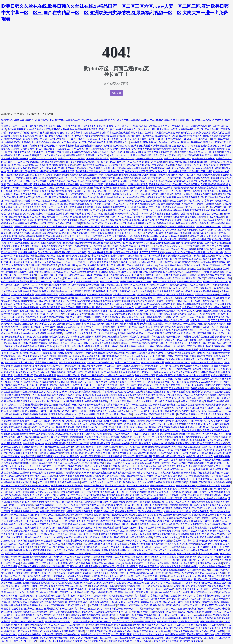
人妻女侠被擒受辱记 (166, 207)
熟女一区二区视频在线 (81, 317)
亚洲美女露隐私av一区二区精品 (169, 456)
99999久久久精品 (114, 240)
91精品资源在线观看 (161, 479)
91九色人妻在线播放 (43, 178)
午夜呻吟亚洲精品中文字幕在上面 (26, 605)
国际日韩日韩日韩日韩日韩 (81, 291)
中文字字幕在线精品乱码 (199, 142)
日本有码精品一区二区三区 (149, 159)
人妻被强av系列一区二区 (191, 129)
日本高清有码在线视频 (199, 570)
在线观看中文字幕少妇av (138, 165)
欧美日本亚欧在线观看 (72, 589)
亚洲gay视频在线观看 (94, 353)
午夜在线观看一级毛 (211, 191)
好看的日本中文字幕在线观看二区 (52, 259)
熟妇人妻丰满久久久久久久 (23, 453)
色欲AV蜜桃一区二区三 (67, 272)
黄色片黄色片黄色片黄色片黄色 (106, 152)
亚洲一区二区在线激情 (54, 139)
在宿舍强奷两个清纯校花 (189, 282)
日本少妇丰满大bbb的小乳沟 (214, 453)
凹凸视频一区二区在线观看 (47, 424)
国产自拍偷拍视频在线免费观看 (129, 188)
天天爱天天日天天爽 (45, 492)
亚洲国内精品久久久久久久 (56, 337)
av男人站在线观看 (205, 168)
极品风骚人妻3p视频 (121, 469)
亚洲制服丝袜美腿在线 (92, 376)
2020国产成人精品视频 (53, 194)
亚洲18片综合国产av (78, 469)
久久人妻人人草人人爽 (164, 440)
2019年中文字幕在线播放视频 (46, 152)
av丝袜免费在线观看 (11, 139)
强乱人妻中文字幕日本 (94, 168)
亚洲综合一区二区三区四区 (192, 149)
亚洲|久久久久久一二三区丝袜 (130, 233)
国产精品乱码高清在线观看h (155, 259)
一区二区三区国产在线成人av (24, 518)
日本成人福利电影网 (219, 236)
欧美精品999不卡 (182, 508)
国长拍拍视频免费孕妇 (83, 421)
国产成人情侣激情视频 (152, 605)
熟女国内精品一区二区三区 (39, 411)
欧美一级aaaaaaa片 (133, 609)
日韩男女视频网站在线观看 (115, 220)
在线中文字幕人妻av (31, 563)
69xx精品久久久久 (134, 337)
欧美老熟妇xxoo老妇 (154, 618)
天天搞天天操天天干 (76, 473)
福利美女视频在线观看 (205, 194)
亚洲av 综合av (118, 256)
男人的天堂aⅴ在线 (212, 534)
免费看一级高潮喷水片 (208, 204)
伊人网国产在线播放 (48, 252)
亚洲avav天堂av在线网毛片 (49, 366)
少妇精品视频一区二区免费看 (209, 625)
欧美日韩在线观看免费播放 (216, 136)
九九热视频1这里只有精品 (216, 418)
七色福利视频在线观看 (72, 401)
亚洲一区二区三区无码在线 (71, 159)
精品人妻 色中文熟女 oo (69, 142)
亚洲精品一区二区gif (65, 282)
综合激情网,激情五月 (165, 311)
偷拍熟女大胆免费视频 (211, 311)
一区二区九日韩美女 (72, 424)
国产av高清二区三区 (208, 327)
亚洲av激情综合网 (146, 554)
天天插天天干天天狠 (41, 262)
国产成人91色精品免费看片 (63, 220)
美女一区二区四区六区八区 (51, 155)
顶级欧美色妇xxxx (85, 427)
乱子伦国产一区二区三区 (162, 486)
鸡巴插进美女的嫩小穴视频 (23, 146)
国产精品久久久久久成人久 (92, 126)
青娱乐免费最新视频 (79, 204)
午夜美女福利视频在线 (106, 447)
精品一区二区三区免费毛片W (192, 395)
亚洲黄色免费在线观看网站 (62, 414)
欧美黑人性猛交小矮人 (151, 424)
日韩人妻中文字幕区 (147, 473)
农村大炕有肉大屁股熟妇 (48, 401)
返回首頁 (117, 93)
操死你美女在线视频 (189, 191)
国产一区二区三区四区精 (137, 330)
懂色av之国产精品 (221, 333)
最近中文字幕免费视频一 (217, 155)
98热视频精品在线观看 (20, 495)
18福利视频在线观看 (108, 175)
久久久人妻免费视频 (112, 456)
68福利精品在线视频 (211, 615)
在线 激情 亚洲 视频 (122, 379)
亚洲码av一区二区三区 (99, 139)
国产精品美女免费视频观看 (65, 398)
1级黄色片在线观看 (14, 175)
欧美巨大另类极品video (199, 139)
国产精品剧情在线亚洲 (138, 560)
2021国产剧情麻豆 (203, 181)
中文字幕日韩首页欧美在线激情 (93, 249)
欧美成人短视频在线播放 (63, 249)
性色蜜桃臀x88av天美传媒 (17, 142)
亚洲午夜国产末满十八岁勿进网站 (109, 369)
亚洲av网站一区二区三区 (37, 418)
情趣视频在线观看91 (178, 201)
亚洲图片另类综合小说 (190, 434)
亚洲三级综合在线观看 (23, 259)
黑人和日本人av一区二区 (154, 625)
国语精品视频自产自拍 (75, 324)
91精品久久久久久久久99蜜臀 (119, 376)
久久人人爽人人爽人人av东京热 (148, 635)
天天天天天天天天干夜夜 (152, 252)
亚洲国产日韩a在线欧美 (82, 259)
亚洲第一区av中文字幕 (25, 155)
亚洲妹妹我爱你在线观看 (158, 346)
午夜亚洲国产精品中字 (162, 262)
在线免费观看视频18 (18, 129)
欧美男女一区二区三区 (45, 197)
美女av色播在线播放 (175, 230)
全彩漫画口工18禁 (34, 592)
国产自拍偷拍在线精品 (190, 460)
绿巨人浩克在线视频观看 (206, 291)
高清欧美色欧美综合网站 (177, 363)
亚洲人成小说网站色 (161, 353)
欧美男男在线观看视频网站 (75, 308)
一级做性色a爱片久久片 (63, 418)
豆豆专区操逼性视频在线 (203, 586)
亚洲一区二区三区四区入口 (214, 440)
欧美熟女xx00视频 (120, 443)
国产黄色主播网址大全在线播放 (64, 379)
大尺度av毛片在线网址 (218, 246)
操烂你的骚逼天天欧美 (88, 346)
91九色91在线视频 (145, 311)
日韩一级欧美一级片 (139, 479)
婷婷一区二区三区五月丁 (215, 282)
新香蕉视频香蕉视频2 (124, 298)
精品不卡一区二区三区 (49, 625)
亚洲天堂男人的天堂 (22, 197)
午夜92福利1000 (214, 217)
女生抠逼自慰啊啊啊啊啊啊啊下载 (55, 356)
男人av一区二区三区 (28, 385)
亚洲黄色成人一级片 (15, 181)
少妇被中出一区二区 (153, 275)
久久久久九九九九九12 (121, 155)
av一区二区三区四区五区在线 (142, 505)
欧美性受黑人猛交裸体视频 (212, 262)
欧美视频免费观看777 (126, 511)
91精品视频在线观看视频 (57, 214)
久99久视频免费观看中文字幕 (162, 152)
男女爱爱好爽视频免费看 (53, 372)
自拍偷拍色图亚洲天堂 (189, 152)
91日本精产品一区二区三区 (136, 599)
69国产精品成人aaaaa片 (101, 308)
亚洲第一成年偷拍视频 (39, 249)
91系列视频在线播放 (67, 197)
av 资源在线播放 (152, 304)
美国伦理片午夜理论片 (37, 181)
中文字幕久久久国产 (76, 230)
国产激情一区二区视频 (155, 476)
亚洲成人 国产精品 (180, 320)
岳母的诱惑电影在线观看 (109, 599)
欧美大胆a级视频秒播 (118, 537)
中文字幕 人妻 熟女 (45, 346)
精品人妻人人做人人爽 (27, 230)
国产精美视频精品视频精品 (131, 201)
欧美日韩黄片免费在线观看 (198, 473)
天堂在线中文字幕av (178, 172)
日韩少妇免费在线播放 (170, 265)
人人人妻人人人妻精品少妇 (167, 155)
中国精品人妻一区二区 (211, 214)
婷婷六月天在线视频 (90, 550)
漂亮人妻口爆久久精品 (213, 133)
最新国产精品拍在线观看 (26, 191)
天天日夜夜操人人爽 (36, 204)
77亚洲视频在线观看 (115, 388)
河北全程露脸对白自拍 (111, 285)
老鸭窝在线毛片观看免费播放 (106, 301)
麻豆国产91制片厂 (37, 172)
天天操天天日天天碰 (11, 240)
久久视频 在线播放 (165, 220)
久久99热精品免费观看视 (196, 550)
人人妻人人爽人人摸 (118, 411)
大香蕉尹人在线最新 (118, 479)
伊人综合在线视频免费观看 (34, 210)
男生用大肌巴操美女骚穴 (191, 401)
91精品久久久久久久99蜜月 (141, 531)
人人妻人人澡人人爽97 (55, 392)
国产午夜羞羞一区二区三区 (60, 359)
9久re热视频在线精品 (50, 631)
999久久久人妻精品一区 (73, 625)
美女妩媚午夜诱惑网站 (197, 236)
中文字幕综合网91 (87, 178)
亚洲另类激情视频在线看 (191, 269)
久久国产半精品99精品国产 (100, 363)
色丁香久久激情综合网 (193, 265)
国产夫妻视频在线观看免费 (171, 427)
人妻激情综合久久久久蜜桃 (200, 230)
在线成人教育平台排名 (128, 340)
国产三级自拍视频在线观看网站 (141, 615)
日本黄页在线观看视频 (18, 243)
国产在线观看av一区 (66, 405)
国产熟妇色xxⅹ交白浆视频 (92, 197)
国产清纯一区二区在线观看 (79, 350)
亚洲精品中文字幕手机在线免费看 (140, 240)
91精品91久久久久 (58, 615)
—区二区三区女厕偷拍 (192, 385)
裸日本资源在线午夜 (217, 298)
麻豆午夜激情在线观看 (97, 159)
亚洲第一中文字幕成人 (177, 450)
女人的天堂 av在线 (161, 631)
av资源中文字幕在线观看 (133, 181)
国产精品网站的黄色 (215, 243)
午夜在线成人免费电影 (209, 165)
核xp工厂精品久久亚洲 (114, 165)
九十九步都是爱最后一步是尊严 (182, 343)
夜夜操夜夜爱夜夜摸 (160, 330)
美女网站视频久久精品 (120, 631)
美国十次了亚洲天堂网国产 (105, 408)
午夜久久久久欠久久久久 (128, 363)
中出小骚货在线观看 (170, 385)
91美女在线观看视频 (100, 469)
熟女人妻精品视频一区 (183, 168)
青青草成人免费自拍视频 (42, 434)
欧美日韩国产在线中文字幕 (61, 172)
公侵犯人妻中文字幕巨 (153, 343)
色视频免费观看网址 (80, 233)
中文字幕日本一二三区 (91, 184)
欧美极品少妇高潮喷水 (43, 431)
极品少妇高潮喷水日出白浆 (150, 230)
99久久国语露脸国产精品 (14, 282)
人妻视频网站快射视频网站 (49, 333)
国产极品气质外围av (47, 146)
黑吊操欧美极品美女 (54, 473)
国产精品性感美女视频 (182, 259)
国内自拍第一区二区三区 (174, 502)
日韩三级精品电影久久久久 (177, 272)
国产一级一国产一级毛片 (90, 382)
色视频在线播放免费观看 (138, 146)
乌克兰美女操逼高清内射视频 (142, 369)
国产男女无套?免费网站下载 (167, 398)
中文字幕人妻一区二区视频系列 (197, 359)
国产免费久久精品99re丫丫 (178, 421)
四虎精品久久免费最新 (91, 320)
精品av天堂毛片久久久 (75, 278)
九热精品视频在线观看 (46, 295)
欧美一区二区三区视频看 (199, 333)
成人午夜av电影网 (110, 227)
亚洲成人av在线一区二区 (43, 573)
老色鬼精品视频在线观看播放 (172, 570)
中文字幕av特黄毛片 (80, 301)
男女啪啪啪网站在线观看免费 (147, 272)
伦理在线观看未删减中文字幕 (203, 476)
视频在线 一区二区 (84, 592)
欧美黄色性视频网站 (97, 217)
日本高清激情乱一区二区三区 (87, 210)
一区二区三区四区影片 (74, 288)
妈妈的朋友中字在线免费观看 (161, 197)
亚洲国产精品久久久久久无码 (101, 288)
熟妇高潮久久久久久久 (115, 382)
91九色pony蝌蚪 (192, 469)
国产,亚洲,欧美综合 (47, 482)
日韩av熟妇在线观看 (22, 236)
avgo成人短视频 (33, 337)
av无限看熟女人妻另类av (192, 573)
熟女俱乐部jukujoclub (198, 162)
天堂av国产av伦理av (79, 579)
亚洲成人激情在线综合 (158, 181)
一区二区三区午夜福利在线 (126, 638)
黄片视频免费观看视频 (60, 210)
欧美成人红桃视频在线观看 (103, 586)
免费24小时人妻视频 (86, 395)
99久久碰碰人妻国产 (101, 622)
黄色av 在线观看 (114, 353)
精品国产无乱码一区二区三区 (187, 599)
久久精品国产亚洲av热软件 (96, 207)
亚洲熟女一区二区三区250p (15, 126)
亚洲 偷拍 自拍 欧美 (35, 175)
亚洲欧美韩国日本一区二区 (133, 408)
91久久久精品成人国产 (65, 149)
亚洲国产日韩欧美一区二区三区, (136, 282)
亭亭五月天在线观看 (140, 641)
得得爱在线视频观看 (210, 537)
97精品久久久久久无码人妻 (18, 554)
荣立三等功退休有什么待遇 (207, 288)
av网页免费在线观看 (26, 541)
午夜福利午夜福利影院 (210, 343)
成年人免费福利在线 (179, 586)
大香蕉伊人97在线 (97, 537)
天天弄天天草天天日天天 (114, 531)
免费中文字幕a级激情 (212, 447)
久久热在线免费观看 (52, 246)
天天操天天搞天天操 (184, 188)
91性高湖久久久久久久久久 (65, 320)
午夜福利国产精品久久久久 (94, 573)
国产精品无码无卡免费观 (172, 333)
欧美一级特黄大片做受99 (128, 214)
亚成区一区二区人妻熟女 (186, 453)
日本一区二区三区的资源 (180, 625)
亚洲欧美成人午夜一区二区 (20, 521)
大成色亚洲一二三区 (11, 269)
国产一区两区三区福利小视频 (96, 379)
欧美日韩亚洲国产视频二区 (166, 405)
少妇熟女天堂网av (148, 126)
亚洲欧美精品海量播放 (132, 278)
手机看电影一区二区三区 (121, 466)
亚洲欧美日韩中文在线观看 (77, 366)
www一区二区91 (133, 275)
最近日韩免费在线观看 (142, 133)
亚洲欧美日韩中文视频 (130, 343)
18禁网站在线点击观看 (146, 308)
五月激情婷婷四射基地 (53, 327)
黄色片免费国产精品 (141, 149)
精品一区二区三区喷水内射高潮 (125, 249)
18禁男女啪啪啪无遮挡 (175, 275)
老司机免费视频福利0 (58, 233)
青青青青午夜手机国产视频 (36, 269)
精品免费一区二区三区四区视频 (185, 317)
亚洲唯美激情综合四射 (91, 146)
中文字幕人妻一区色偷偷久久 (89, 240)
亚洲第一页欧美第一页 (186, 220)
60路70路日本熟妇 (110, 356)
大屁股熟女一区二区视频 (109, 162)
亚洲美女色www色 (27, 469)
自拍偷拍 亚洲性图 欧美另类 (171, 223)
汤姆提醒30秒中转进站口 (62, 165)
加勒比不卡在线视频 (160, 175)
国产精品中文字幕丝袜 (153, 178)
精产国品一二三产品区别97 (34, 188)
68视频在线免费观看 (83, 447)
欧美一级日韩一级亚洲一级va (82, 191)
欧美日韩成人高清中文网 (14, 249)
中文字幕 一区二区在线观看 (48, 288)
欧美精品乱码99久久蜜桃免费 (95, 518)
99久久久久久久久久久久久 (183, 576)
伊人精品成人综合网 (33, 214)
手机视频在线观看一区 (16, 379)
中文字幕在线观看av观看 (151, 528)
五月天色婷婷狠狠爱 (156, 201)
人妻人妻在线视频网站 (68, 573)
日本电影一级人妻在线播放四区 (67, 486)
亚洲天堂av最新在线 (38, 165)
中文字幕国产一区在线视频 (91, 405)
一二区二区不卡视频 (86, 262)
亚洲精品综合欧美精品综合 (212, 220)
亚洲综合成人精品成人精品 (84, 567)
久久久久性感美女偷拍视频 (151, 482)
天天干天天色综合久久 (164, 291)
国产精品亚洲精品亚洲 (53, 304)
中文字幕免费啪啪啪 (15, 550)
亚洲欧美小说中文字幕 (142, 136)
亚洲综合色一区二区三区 (104, 366)
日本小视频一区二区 (17, 172)
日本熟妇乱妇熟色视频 (201, 602)
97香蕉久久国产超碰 (73, 453)
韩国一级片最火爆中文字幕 (69, 502)
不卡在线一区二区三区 (81, 385)
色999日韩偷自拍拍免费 (92, 476)
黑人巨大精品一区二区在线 (118, 223)
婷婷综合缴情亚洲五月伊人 (20, 401)
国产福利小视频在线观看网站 (33, 343)
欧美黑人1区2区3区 (23, 376)
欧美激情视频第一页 (186, 486)
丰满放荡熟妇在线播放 (94, 544)
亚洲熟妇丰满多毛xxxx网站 (129, 579)
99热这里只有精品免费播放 (215, 285)
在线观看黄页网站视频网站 (147, 236)
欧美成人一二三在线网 (96, 327)
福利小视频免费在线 (24, 346)
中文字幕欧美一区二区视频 (131, 521)
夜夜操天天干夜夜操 (102, 298)
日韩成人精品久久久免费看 (165, 641)
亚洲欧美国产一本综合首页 (73, 252)
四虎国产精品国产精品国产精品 (81, 560)
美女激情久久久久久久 (219, 531)
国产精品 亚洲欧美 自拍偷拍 (45, 133)
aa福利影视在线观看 (131, 178)
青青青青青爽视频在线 (162, 382)
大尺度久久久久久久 (28, 207)
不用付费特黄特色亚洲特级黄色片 (83, 547)
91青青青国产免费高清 (151, 340)
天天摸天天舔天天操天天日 (169, 246)
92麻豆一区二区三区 (19, 544)
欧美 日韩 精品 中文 (178, 476)
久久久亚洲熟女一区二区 (37, 398)
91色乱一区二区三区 (50, 207)
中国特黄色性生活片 (201, 240)
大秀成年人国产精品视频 (35, 612)
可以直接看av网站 (27, 625)
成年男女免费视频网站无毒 (85, 285)
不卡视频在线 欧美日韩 (82, 337)
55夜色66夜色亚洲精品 (145, 570)
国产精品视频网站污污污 (104, 201)
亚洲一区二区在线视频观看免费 (119, 311)
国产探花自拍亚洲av (115, 476)
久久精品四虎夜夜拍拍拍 (14, 463)
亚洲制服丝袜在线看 (167, 129)
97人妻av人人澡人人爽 (188, 311)
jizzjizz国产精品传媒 (113, 609)
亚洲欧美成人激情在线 (188, 440)
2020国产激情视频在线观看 (92, 265)
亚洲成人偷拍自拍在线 (51, 330)
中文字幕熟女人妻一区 (144, 223)
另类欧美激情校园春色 (142, 142)
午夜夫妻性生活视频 (202, 256)
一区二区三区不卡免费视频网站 (17, 288)
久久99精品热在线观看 (66, 382)
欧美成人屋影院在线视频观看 (54, 317)
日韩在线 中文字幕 (168, 460)
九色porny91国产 (119, 243)
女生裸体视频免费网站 (86, 136)
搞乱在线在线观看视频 (95, 133)
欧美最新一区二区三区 (107, 489)
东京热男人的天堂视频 (68, 476)
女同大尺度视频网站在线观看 (68, 353)
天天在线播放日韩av (127, 366)
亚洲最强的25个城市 (31, 327)
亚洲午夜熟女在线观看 (103, 563)
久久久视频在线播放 (35, 579)
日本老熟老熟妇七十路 (36, 136)
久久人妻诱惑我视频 (54, 605)
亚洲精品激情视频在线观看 (76, 152)
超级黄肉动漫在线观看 (187, 350)
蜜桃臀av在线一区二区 (182, 175)
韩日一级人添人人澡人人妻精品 (207, 252)
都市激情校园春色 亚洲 (166, 136)
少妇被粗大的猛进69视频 (162, 524)
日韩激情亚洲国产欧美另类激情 (172, 376)
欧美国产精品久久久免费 (188, 133)
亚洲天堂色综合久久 (211, 146)
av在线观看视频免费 (127, 450)
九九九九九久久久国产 (13, 534)
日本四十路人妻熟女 (110, 181)
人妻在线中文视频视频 (51, 162)
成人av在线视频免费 (95, 453)
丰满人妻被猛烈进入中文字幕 (88, 570)
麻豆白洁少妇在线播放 (186, 262)
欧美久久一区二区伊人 (68, 376)
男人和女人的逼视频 (208, 557)
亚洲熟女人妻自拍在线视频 (112, 129)
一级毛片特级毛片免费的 (126, 252)
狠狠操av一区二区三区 (92, 223)
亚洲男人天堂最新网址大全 (190, 243)
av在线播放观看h (137, 197)
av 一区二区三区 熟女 (133, 162)
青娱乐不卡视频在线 (155, 162)
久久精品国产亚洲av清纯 (68, 223)
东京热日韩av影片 (72, 544)
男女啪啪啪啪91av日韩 (177, 337)
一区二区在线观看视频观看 (155, 586)
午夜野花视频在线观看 (166, 434)
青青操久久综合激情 (202, 272)
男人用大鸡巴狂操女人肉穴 (216, 431)
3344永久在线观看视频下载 (85, 181)
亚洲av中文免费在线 (76, 194)
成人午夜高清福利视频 (13, 311)
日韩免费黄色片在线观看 (203, 210)
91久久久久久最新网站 (120, 401)
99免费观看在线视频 (73, 466)
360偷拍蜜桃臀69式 (32, 139)
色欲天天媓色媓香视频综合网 (134, 175)
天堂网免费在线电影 (129, 372)
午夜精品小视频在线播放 (67, 184)
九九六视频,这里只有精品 (184, 346)
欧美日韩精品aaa (164, 589)
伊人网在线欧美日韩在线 (148, 204)
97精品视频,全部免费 (148, 385)
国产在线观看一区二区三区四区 (46, 544)
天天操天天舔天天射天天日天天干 (178, 204)
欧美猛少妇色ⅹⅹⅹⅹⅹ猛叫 (192, 207)
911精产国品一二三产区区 (69, 495)
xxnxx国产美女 (141, 414)
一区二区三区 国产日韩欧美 (143, 411)
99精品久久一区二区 (87, 534)
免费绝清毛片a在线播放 (202, 388)
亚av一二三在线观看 (149, 333)
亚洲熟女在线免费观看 (217, 427)
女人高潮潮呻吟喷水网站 (129, 288)
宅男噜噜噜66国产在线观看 (159, 188)
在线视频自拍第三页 (100, 443)
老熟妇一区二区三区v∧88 (135, 191)
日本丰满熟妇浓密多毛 (193, 155)
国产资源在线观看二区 (185, 165)
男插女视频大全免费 (189, 622)
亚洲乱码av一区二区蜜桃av (157, 563)
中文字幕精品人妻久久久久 (117, 210)
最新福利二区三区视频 (109, 191)
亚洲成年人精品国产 (174, 217)
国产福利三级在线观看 (161, 453)
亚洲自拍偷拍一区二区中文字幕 (170, 142)
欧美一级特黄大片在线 (170, 308)
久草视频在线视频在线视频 (214, 184)
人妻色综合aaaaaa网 (200, 320)
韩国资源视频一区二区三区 (216, 460)
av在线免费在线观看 (11, 612)
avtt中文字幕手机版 (208, 353)
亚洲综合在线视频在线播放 (180, 249)
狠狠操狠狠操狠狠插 (217, 149)
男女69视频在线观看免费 (26, 308)
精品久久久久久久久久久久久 (215, 408)
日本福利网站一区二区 (200, 521)
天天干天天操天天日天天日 (138, 359)
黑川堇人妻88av (154, 592)
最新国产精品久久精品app (166, 537)
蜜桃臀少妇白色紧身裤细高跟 (109, 337)
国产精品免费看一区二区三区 (68, 411)
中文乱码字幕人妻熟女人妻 (129, 618)
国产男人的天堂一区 (101, 188)
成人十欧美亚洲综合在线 (163, 146)
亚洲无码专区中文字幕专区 (60, 240)
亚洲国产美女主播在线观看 (36, 583)
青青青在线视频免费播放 (98, 243)
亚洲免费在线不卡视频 (169, 369)
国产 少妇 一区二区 (109, 282)
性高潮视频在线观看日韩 (184, 330)
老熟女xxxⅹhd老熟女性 (170, 324)
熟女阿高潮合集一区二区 (52, 230)
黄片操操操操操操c (143, 155)
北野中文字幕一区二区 (124, 295)
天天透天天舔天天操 (97, 194)
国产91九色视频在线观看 (73, 217)
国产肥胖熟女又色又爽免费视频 (118, 515)
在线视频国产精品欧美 (205, 463)
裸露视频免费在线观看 (119, 133)
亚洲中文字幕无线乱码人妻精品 (79, 162)
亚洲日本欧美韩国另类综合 (177, 159)
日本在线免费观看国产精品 (107, 317)
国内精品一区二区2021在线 (39, 311)
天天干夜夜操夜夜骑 (69, 146)
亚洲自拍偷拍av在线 (58, 204)
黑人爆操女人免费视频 (203, 159)
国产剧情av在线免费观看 (176, 356)
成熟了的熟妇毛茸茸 (43, 184)
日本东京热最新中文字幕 (41, 460)
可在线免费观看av (68, 265)
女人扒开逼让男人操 (158, 408)
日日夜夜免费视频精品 (211, 495)
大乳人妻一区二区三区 (66, 178)
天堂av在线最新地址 (106, 450)
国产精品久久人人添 (203, 233)
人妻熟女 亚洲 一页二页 (187, 443)
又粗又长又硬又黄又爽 (143, 434)
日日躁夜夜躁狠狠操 (24, 366)
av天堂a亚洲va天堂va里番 (17, 201)
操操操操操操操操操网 (90, 311)
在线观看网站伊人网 (118, 194)
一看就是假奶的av (96, 324)
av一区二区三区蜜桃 (90, 456)
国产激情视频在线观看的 (150, 511)
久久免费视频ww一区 (206, 479)
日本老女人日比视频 (124, 427)
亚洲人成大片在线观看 (169, 126)
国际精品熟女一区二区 (141, 550)
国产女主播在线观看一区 (174, 139)
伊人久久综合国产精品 (94, 641)
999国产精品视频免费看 (94, 142)
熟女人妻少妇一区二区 (113, 172)
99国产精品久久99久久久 (204, 508)
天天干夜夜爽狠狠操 (140, 194)
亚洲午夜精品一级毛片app (40, 282)
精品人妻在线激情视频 (141, 537)
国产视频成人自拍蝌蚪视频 (178, 233)
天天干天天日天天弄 (66, 346)
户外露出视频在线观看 (122, 246)
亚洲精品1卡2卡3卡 (183, 301)
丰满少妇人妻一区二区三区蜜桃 (174, 240)
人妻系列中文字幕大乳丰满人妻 (188, 278)
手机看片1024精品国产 (99, 602)
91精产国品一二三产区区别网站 (77, 508)
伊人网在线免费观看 (204, 301)
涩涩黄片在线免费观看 (46, 363)
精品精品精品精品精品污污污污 (29, 227)
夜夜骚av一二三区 (141, 210)
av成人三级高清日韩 (76, 304)
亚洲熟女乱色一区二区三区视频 (122, 126)
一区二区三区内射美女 (123, 204)
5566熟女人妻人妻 (132, 541)
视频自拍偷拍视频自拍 (120, 272)
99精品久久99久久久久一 (122, 159)
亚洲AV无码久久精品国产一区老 (28, 622)
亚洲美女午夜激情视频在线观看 (84, 227)
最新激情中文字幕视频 (190, 136)
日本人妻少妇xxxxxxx (100, 314)
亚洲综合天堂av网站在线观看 (16, 431)
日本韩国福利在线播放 (70, 641)
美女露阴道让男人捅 (162, 165)
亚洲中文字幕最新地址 (195, 246)
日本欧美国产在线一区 (157, 317)
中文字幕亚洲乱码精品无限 (166, 359)
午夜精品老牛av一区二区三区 (163, 191)
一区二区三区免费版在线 (26, 162)
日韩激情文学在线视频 (79, 298)
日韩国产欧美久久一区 (39, 486)
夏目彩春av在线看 (176, 392)
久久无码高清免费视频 (55, 638)
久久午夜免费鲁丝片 (71, 207)
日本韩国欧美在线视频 (209, 372)
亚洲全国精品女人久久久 (83, 450)
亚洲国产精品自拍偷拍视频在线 (114, 136)
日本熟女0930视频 (142, 631)
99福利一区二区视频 (101, 638)
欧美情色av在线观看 (135, 172)
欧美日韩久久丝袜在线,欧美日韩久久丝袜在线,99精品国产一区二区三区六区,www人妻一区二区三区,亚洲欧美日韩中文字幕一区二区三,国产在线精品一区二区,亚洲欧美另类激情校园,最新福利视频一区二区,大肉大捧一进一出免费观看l (115, 13)
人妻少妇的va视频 (154, 233)
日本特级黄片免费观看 (139, 544)
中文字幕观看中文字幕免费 (146, 379)
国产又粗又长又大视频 (96, 466)
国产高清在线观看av (31, 246)
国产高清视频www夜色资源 (122, 230)
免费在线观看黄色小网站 (194, 411)
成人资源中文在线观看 (164, 243)
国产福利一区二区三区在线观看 (42, 265)
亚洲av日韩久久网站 (211, 152)
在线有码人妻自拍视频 (147, 499)
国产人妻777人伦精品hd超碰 (133, 447)
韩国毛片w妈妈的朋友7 (158, 320)
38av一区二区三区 (40, 201)
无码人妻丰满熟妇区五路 (96, 460)
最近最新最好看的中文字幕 (45, 340)
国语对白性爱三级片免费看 (35, 615)
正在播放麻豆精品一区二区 (189, 418)
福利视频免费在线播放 (63, 129)
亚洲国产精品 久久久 (157, 172)
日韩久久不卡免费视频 (23, 295)
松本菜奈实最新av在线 (84, 557)
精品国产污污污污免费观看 (192, 298)
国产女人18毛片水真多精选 (180, 295)
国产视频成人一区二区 (34, 240)
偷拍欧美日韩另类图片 (42, 243)
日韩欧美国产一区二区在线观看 (36, 149)
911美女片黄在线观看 (39, 129)
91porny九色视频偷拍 (161, 210)
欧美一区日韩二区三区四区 (102, 340)
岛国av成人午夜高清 (97, 230)
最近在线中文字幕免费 (165, 327)
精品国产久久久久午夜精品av (164, 285)
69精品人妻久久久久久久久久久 (38, 440)
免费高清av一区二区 (59, 188)
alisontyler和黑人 (213, 612)
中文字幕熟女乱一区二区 (218, 265)
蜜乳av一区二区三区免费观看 (137, 456)
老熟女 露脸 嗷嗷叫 (168, 401)
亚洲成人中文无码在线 (188, 146)
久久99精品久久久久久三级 (49, 324)
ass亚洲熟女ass (161, 495)
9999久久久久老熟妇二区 (144, 401)
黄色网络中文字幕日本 (71, 133)
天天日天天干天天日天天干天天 (76, 236)
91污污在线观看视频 (50, 308)
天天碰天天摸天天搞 (139, 534)
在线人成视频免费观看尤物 (69, 460)
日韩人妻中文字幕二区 (131, 227)
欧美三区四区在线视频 (91, 275)
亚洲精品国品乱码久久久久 (114, 269)
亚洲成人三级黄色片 (77, 139)
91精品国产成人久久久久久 (199, 456)
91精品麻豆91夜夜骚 (20, 233)
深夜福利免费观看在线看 (165, 149)
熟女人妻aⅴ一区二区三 (180, 288)
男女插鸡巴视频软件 (24, 324)
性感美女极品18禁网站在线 (185, 214)
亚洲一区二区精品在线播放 (186, 184)
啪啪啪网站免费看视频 (57, 175)
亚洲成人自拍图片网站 (16, 395)
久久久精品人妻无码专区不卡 (132, 350)
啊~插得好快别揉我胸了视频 (118, 570)
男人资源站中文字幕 (199, 201)
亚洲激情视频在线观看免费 (15, 434)
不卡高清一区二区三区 (141, 495)
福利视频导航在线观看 (197, 223)
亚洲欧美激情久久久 (19, 262)
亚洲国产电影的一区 (104, 511)
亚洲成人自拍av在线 (37, 301)
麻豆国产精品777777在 (162, 418)
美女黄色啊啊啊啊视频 (13, 421)
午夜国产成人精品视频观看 (215, 469)
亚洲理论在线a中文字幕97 (182, 628)
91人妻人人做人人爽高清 (133, 356)
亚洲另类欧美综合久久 (160, 184)
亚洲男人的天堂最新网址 (26, 330)
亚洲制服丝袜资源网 (134, 508)
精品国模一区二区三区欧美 (63, 343)
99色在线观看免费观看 (188, 197)
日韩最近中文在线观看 (123, 518)
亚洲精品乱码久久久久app (50, 278)
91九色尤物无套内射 (80, 188)
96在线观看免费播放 (65, 440)
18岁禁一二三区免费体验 (20, 505)
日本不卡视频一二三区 (144, 469)
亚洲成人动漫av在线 (176, 162)
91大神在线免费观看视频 (99, 295)
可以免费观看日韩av (71, 168)
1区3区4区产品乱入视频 (65, 126)
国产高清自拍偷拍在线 (44, 272)
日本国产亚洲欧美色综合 (99, 473)
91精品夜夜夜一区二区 (105, 592)
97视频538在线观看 (54, 602)
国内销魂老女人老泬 (15, 204)
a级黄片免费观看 (131, 259)
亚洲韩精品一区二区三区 (171, 615)
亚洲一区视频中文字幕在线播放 (207, 363)
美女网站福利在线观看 (137, 524)
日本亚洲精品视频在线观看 (181, 227)
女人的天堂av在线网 (148, 366)
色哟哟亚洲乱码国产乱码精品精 (134, 262)
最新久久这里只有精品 (34, 285)
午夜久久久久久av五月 (79, 638)
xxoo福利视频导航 (79, 586)
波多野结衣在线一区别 (122, 207)
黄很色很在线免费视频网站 (212, 346)
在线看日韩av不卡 (48, 518)
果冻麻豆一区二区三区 (51, 314)
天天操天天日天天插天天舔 (136, 418)
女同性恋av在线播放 (165, 133)
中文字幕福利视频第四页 (202, 450)
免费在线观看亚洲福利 (160, 168)
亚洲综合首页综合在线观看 (173, 314)
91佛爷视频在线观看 (60, 181)
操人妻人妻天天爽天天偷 (92, 398)
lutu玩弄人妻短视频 (215, 573)
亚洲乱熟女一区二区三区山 (43, 159)
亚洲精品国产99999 (139, 453)
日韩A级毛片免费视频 (45, 376)
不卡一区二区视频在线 (106, 372)
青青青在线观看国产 (107, 262)
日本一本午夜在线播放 (117, 453)
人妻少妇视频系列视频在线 (137, 395)
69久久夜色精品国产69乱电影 (89, 463)
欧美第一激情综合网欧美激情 (69, 243)
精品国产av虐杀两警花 (106, 343)
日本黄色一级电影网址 (89, 220)
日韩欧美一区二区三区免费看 (184, 495)
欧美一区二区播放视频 (201, 172)
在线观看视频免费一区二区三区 (27, 609)
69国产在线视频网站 (80, 214)
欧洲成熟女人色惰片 (170, 567)
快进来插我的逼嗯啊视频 (117, 149)
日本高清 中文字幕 (192, 596)
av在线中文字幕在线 (176, 178)
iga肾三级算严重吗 (80, 622)
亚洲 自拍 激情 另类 (191, 431)
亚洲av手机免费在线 (38, 220)
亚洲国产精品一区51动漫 (164, 395)
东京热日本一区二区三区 (176, 340)
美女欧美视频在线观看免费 (83, 175)
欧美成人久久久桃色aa (46, 521)
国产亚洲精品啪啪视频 (203, 379)
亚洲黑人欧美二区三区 (29, 217)
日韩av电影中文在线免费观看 (186, 447)
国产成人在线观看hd (171, 596)
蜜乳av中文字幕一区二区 (147, 518)
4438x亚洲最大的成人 (152, 217)
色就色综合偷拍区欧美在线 (34, 586)
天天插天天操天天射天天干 (73, 340)
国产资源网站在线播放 (77, 256)
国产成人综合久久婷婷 (41, 126)
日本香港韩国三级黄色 (171, 366)
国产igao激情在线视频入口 (18, 272)
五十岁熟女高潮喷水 (22, 178)
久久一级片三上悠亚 (166, 554)
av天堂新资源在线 (135, 463)
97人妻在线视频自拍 (55, 443)
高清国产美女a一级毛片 (118, 405)
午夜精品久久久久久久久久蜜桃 (136, 291)
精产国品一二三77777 (126, 385)
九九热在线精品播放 (168, 437)
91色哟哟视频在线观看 (180, 492)
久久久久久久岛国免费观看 (53, 191)
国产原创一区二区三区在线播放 (209, 579)
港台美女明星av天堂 (17, 165)
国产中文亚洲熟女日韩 (126, 528)
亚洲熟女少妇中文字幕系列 (23, 275)
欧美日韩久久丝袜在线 (214, 369)
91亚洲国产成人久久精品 (40, 463)
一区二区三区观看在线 (155, 227)
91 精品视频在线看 (217, 207)
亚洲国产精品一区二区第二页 (40, 223)
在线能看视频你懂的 (114, 146)
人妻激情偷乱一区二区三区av (129, 583)
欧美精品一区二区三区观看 (112, 560)
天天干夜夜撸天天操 (122, 236)
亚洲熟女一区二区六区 (84, 489)
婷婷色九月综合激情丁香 (61, 136)
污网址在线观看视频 (167, 622)
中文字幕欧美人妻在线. (63, 427)
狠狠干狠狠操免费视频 (198, 178)
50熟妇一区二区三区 (158, 388)
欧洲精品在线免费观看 (219, 308)
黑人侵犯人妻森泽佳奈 (105, 333)
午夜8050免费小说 (156, 256)
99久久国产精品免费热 (18, 133)
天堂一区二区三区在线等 (136, 285)
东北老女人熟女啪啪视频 (96, 502)
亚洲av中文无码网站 (116, 168)
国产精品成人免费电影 (27, 631)
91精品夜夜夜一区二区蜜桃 (176, 602)
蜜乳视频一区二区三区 (149, 139)
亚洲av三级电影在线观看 (194, 126)
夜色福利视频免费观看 (55, 298)
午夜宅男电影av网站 (136, 256)
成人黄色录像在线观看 (112, 346)
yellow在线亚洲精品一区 (59, 285)
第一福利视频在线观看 (40, 395)
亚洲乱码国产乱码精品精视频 (178, 515)
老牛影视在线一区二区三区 (133, 576)
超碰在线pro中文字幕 (17, 460)
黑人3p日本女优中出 (144, 207)
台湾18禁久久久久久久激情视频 (104, 278)
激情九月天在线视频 (158, 492)
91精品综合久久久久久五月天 (78, 333)
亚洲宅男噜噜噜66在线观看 (205, 592)
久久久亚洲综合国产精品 (63, 269)
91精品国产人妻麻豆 (183, 194)
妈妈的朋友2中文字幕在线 (88, 165)
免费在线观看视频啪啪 (102, 233)
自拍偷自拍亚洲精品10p (19, 340)
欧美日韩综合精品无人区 (184, 557)
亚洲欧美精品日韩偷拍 (134, 152)
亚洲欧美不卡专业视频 (32, 473)
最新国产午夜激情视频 (105, 350)
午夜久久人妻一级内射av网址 (141, 129)
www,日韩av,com (86, 343)
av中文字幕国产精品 (161, 194)
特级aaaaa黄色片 (181, 210)
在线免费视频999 (135, 476)
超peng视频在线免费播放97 (129, 563)
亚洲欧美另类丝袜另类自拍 (200, 635)
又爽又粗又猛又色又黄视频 (29, 560)
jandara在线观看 (45, 275)
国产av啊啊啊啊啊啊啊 (79, 618)
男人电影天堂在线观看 (206, 188)
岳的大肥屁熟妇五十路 (183, 479)
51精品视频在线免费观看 (207, 175)
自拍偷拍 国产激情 (37, 359)
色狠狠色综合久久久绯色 (199, 392)
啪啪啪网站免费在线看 (201, 356)
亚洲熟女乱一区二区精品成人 (115, 434)
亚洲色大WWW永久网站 (44, 142)
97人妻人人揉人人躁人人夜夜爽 (124, 217)
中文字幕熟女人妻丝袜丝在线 (19, 363)
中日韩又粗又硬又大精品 (76, 314)
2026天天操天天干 (82, 201)
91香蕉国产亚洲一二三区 (109, 557)
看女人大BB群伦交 (38, 379)
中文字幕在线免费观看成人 (125, 424)
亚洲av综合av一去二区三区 (81, 524)
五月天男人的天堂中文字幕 (53, 524)
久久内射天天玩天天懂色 (124, 139)
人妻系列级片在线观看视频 (90, 149)
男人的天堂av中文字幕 (173, 236)
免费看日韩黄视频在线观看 (119, 398)
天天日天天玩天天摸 (86, 418)
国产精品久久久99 (102, 236)
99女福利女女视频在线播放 (32, 567)
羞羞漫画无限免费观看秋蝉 (123, 502)
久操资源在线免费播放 (115, 184)
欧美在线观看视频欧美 (53, 350)
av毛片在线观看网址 (137, 168)
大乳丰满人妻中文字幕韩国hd (184, 408)
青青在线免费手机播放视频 (15, 159)
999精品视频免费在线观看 (218, 278)
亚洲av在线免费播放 (26, 356)
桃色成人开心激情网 (26, 482)
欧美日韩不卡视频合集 (13, 411)
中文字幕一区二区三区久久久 (59, 592)
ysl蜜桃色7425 (150, 609)
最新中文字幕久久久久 (55, 408)
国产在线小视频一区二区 (208, 227)
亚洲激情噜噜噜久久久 (118, 142)
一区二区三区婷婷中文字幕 (179, 583)
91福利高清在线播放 (33, 298)
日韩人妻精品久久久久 (63, 395)
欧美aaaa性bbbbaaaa (217, 411)
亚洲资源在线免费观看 (13, 398)
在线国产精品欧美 (29, 314)
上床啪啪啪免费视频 (128, 333)
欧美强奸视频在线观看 (86, 129)
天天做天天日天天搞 (215, 324)
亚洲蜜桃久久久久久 (124, 308)
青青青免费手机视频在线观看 (110, 524)
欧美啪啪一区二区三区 (97, 155)
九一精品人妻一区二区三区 (196, 398)
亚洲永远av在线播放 (89, 628)
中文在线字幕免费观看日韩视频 (196, 304)
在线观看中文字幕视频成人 (72, 363)
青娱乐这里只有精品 (33, 602)
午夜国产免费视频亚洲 (152, 363)
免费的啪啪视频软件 (73, 515)
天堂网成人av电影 (75, 327)
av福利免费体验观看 (26, 168)
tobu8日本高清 (39, 233)
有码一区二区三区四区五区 (141, 589)
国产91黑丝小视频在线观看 (131, 421)
